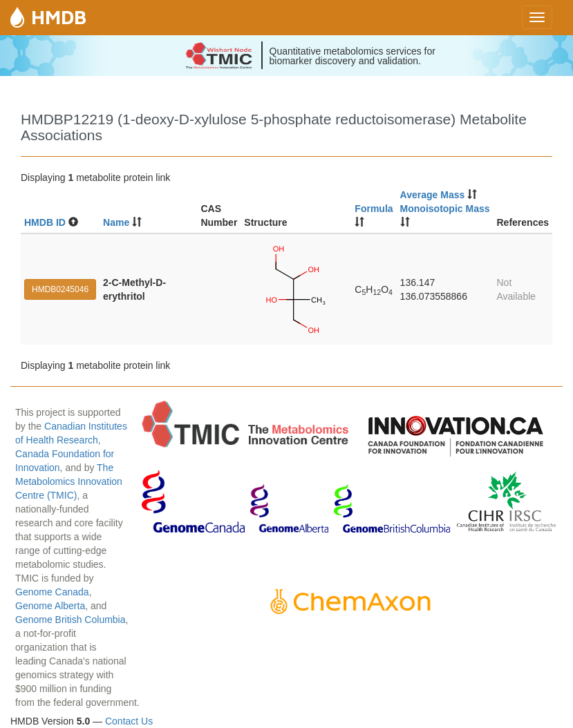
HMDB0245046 (60, 289)
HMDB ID (45, 222)
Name (116, 222)
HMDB (59, 17)
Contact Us (129, 721)
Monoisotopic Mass (445, 209)
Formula (374, 209)
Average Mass (433, 195)
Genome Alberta (50, 606)
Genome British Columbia (71, 620)
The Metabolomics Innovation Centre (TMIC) (69, 481)
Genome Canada (52, 592)
